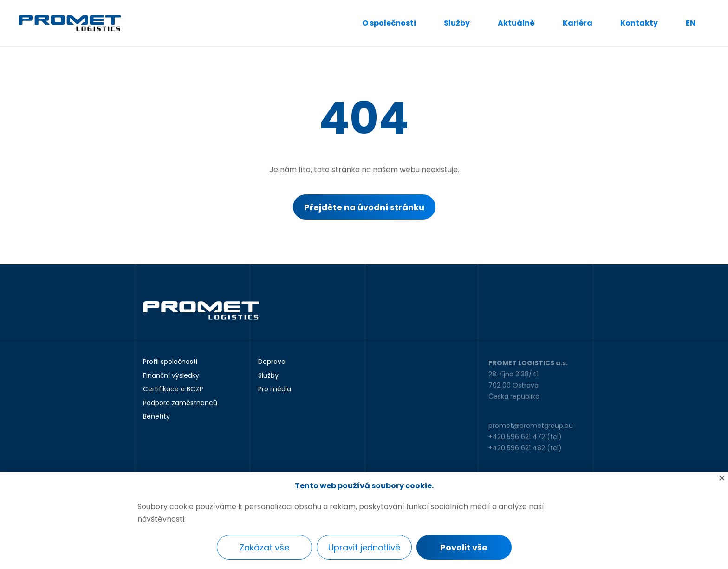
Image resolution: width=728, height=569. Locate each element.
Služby (457, 23)
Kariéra (578, 23)
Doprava (272, 362)
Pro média (275, 389)
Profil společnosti (170, 362)
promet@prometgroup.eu (531, 426)
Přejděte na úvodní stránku (364, 207)
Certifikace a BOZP (173, 389)
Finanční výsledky (171, 376)
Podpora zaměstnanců (180, 403)
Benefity (156, 417)
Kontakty (639, 23)
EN (691, 23)
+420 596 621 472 (517, 437)
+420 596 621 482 (517, 448)
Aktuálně (516, 23)
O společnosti (389, 23)
